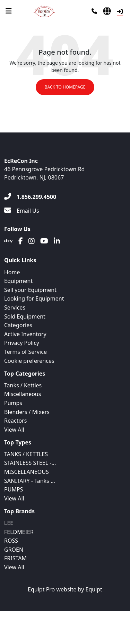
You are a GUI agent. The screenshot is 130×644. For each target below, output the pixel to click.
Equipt (94, 589)
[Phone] (94, 11)
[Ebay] (8, 241)
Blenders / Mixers (27, 412)
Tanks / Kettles (23, 385)
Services (15, 307)
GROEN (14, 550)
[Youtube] (44, 241)
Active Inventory (25, 334)
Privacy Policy (22, 343)
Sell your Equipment (30, 290)
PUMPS (14, 489)
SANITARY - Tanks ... (30, 481)
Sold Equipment (25, 316)
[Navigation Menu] (9, 11)
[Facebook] (21, 241)
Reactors (15, 421)
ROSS (11, 541)
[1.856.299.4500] (30, 197)
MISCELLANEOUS (27, 472)
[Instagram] (32, 241)
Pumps (13, 403)
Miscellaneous (23, 394)
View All (14, 430)
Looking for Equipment (34, 298)
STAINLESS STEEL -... (30, 463)
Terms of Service (25, 352)
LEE (9, 523)
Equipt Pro (42, 589)
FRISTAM (15, 558)
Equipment (18, 281)
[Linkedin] (57, 241)
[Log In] (120, 11)
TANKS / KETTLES (26, 454)
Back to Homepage (65, 87)
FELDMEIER (19, 532)
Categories (18, 325)
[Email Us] (22, 211)
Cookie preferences (29, 361)
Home (12, 272)
